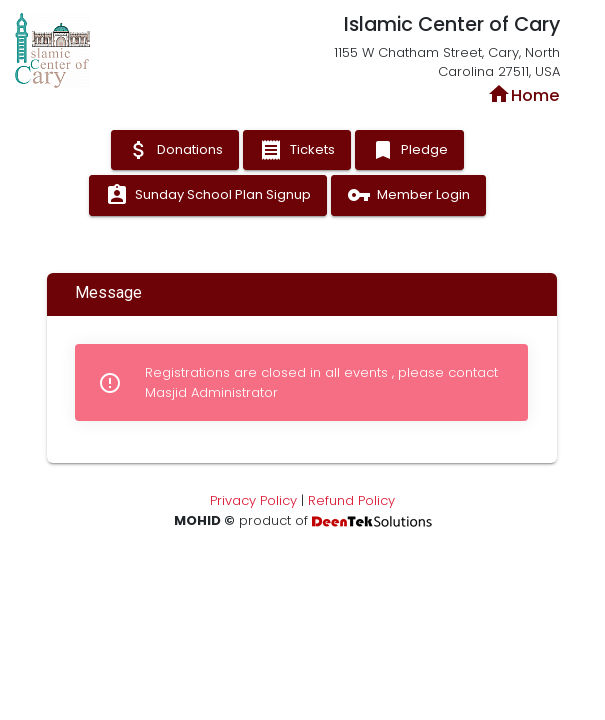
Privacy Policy (253, 500)
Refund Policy (351, 500)
